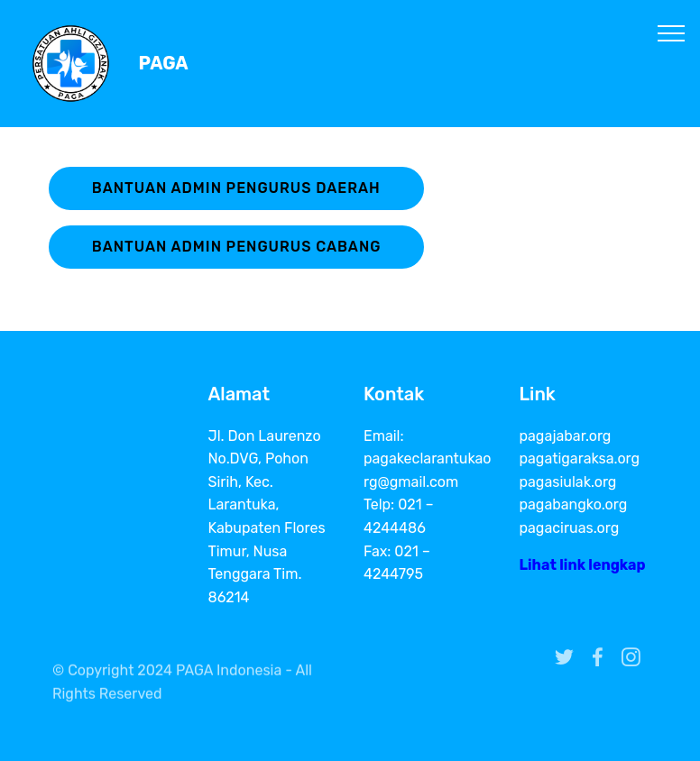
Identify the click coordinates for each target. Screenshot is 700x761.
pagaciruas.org (570, 528)
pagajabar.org (566, 436)
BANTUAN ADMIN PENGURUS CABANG (237, 247)
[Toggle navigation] (672, 32)
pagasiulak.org (568, 482)
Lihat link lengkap (583, 565)
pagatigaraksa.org (580, 458)
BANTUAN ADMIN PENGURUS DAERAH (236, 188)
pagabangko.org (574, 504)
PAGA (164, 64)
